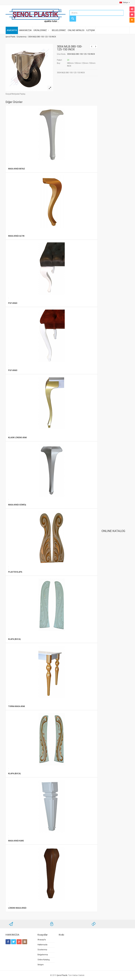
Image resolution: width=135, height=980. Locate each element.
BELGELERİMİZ (59, 30)
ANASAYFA (12, 30)
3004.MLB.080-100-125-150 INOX (42, 37)
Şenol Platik (10, 37)
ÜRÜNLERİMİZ (40, 30)
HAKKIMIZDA (25, 30)
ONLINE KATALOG (76, 30)
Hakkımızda (42, 945)
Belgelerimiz (43, 955)
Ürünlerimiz (22, 37)
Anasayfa (42, 940)
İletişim (41, 965)
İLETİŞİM (91, 30)
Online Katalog (44, 960)
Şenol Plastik (62, 975)
